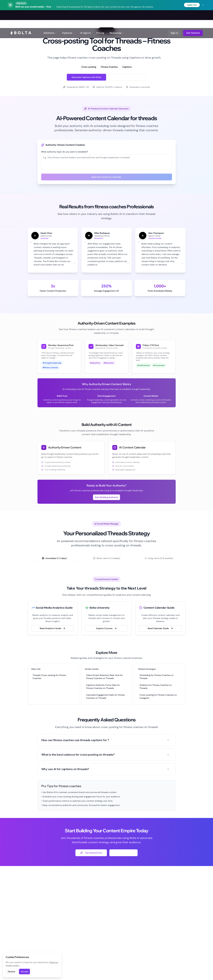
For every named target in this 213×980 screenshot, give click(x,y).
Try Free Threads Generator (127, 77)
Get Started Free (91, 853)
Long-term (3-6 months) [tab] (159, 559)
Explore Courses (106, 629)
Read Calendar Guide (160, 629)
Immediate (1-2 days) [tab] (54, 559)
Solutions (50, 15)
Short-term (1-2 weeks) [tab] (107, 559)
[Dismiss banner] (203, 5)
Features (68, 15)
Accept (24, 972)
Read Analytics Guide (53, 629)
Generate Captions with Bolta (86, 77)
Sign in (175, 15)
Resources (117, 15)
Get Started (193, 15)
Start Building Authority (107, 498)
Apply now (191, 5)
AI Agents (86, 15)
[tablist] (107, 559)
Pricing (100, 15)
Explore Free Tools (123, 853)
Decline (11, 972)
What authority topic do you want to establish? (65, 152)
